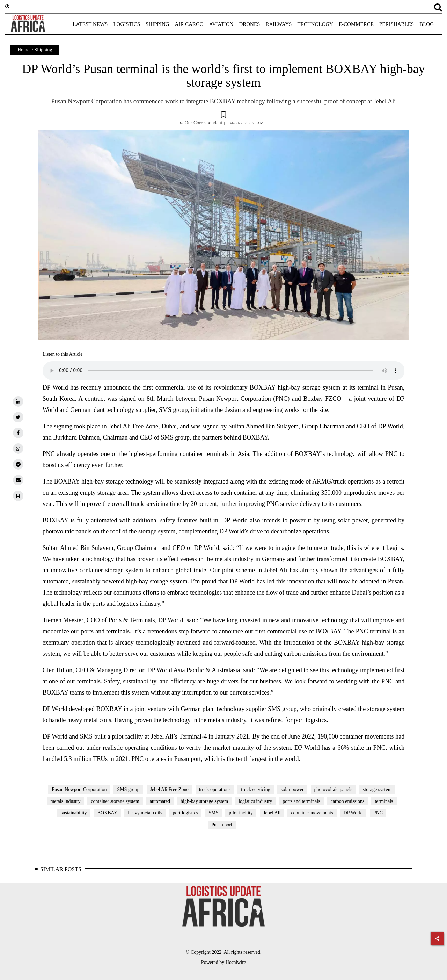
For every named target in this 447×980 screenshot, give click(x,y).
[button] (223, 116)
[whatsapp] (18, 449)
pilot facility (241, 813)
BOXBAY (108, 813)
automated (160, 801)
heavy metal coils (145, 813)
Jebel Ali (272, 813)
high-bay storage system (204, 801)
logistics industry (255, 801)
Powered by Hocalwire (223, 962)
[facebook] (18, 433)
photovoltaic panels (333, 789)
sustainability (74, 813)
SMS (213, 813)
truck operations (215, 789)
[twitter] (18, 417)
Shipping (43, 50)
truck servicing (256, 789)
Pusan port (222, 825)
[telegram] (18, 464)
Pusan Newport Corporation (79, 789)
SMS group (128, 789)
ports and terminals (301, 801)
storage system (377, 789)
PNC (378, 813)
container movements (312, 813)
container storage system (115, 801)
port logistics (185, 813)
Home (23, 50)
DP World (353, 813)
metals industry (65, 801)
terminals (384, 801)
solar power (292, 789)
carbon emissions (348, 801)
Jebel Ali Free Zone (169, 789)
